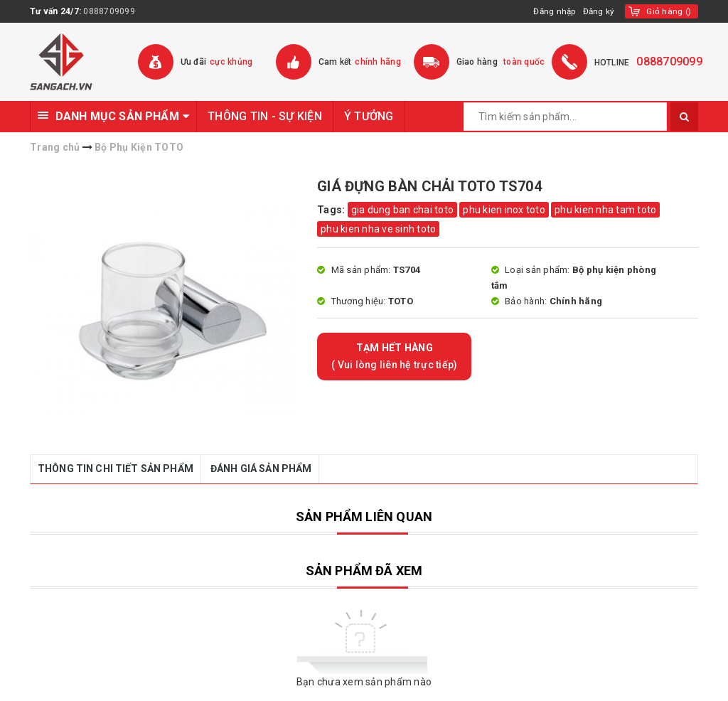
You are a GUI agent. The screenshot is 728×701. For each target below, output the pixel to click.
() (669, 11)
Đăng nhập (553, 11)
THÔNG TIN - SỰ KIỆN (265, 116)
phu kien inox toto (504, 210)
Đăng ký (599, 11)
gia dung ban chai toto (403, 210)
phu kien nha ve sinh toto (378, 229)
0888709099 (109, 11)
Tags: (332, 210)
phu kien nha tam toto (605, 210)
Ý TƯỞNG (369, 116)
